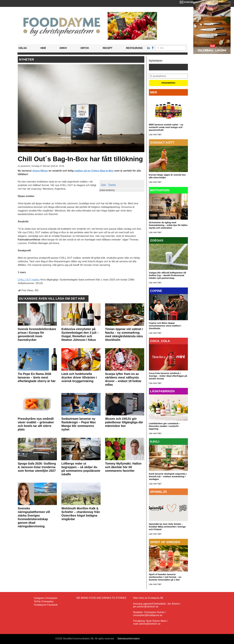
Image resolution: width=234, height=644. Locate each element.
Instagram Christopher (46, 598)
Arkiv (63, 48)
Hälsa (23, 48)
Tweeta (112, 185)
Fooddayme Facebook (46, 605)
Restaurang (134, 48)
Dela (103, 185)
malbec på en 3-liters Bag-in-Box (94, 171)
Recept (108, 48)
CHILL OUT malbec (29, 280)
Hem (43, 48)
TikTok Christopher (44, 601)
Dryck (85, 48)
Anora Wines (40, 171)
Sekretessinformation (128, 639)
